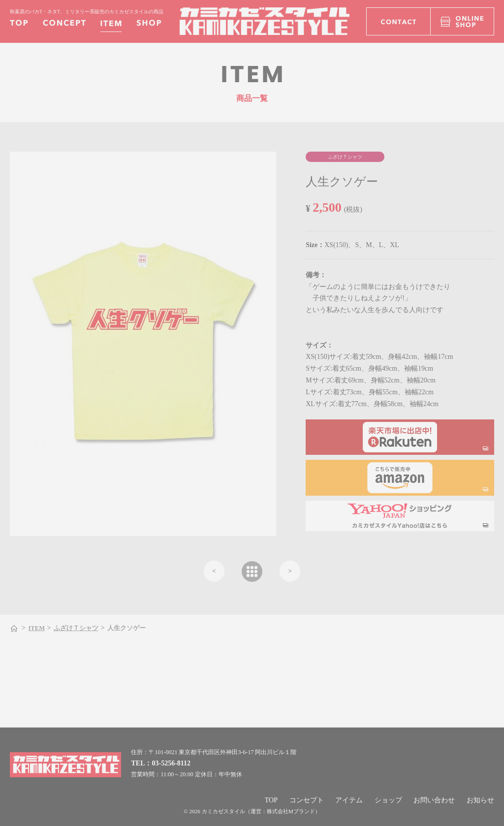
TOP (271, 800)
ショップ (388, 800)
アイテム (349, 800)
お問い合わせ (434, 800)
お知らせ (480, 800)
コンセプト (307, 800)
